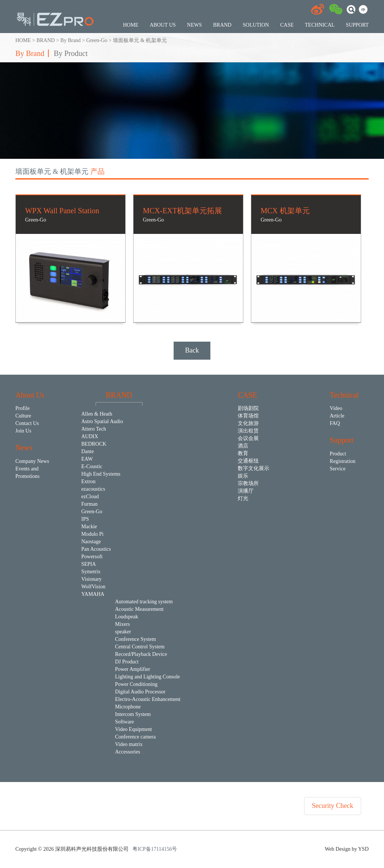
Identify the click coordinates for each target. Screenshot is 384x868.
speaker (123, 632)
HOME (23, 40)
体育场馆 (248, 416)
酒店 (243, 446)
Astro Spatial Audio (102, 421)
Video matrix (129, 744)
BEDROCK (94, 444)
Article (337, 416)
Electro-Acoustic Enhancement (148, 699)
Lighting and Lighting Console (148, 677)
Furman (90, 504)
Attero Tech (94, 429)
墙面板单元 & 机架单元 (140, 40)
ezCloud (90, 497)
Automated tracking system (144, 602)
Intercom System (133, 714)
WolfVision (93, 587)
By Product (71, 53)
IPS (85, 519)
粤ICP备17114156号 (155, 849)
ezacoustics (93, 489)
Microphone (128, 707)
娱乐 (243, 476)
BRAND (46, 40)
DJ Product (127, 662)
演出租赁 (248, 431)
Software (125, 722)
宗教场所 (248, 483)
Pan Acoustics (96, 549)
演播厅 (246, 491)
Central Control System (140, 647)
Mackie (89, 527)
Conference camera (135, 737)
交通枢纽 (248, 461)
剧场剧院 (248, 408)
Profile (22, 408)
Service (337, 469)
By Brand (70, 40)
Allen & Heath (97, 414)
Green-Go (97, 40)
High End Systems (101, 474)
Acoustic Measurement (139, 609)
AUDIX (90, 436)
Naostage (91, 542)
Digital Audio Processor (140, 692)
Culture (23, 416)
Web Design (338, 849)
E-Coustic (92, 466)
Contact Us (27, 423)
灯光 (243, 498)
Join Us (23, 431)
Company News (32, 461)
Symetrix (91, 572)
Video (336, 408)
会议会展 (248, 438)
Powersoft (92, 557)
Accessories (128, 752)
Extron (88, 481)
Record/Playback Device (141, 654)
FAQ (335, 423)
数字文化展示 (253, 468)
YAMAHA (93, 594)
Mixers (123, 624)
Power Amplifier (133, 669)
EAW (87, 459)
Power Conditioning (136, 684)
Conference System (136, 639)
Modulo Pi (93, 534)
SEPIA (89, 564)
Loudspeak (127, 617)
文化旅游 (248, 423)
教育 (243, 453)
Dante (88, 451)
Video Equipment (133, 729)
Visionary (91, 579)
